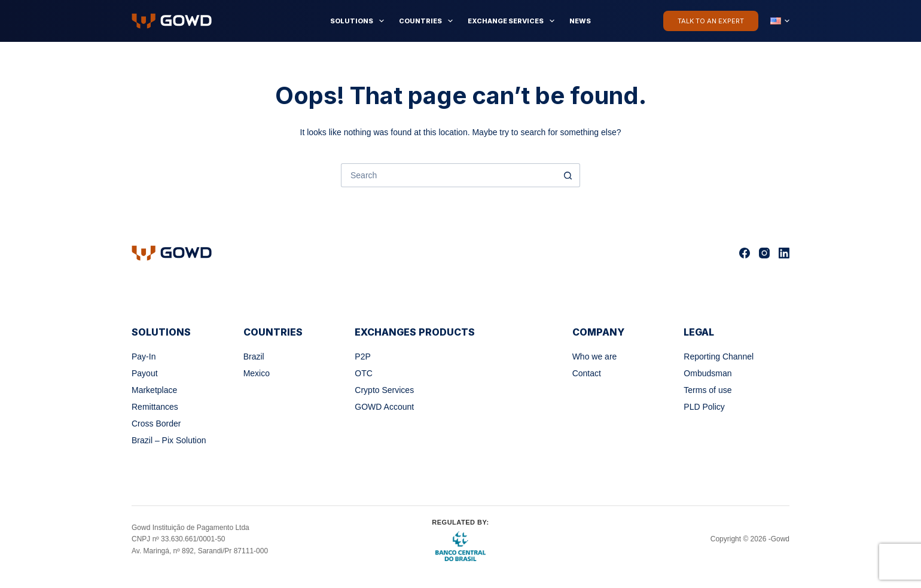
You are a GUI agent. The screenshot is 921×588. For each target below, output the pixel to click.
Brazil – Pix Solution (169, 440)
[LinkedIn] (784, 253)
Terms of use (707, 390)
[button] (780, 21)
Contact (587, 373)
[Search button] (568, 175)
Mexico (257, 373)
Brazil (254, 357)
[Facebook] (745, 253)
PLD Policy (704, 407)
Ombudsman (707, 373)
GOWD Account (384, 407)
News (580, 21)
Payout (145, 373)
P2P (362, 357)
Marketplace (154, 390)
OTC (364, 373)
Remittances (155, 407)
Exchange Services (513, 21)
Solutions (359, 21)
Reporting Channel (719, 357)
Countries (428, 21)
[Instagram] (764, 253)
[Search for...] (449, 175)
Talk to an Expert (711, 21)
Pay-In (144, 357)
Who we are (595, 357)
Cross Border (156, 424)
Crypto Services (384, 390)
